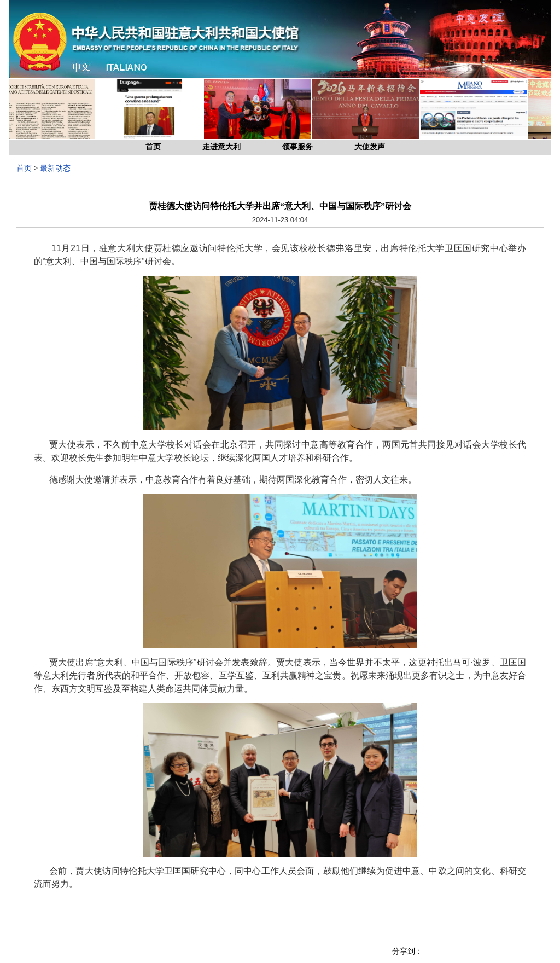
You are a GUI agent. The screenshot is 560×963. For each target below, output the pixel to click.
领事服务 (297, 147)
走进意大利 (221, 147)
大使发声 (370, 147)
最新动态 (55, 168)
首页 (153, 147)
